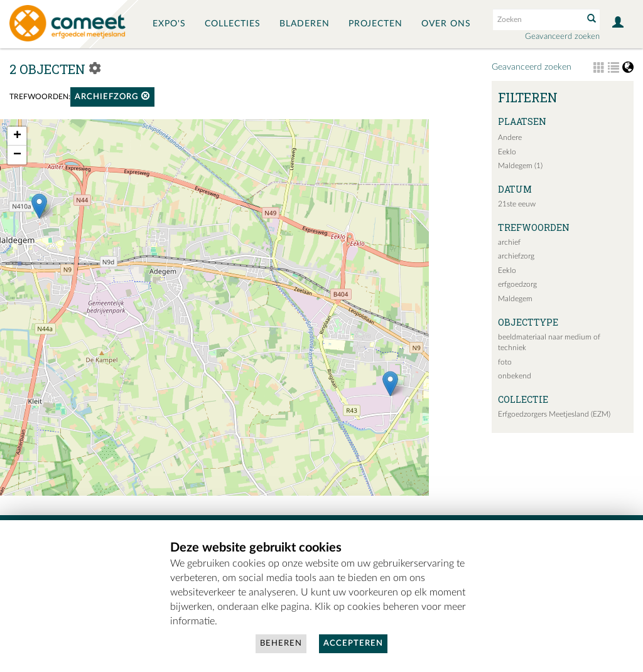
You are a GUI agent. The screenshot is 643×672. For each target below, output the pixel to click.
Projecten (376, 24)
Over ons (446, 24)
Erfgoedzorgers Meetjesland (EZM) (554, 414)
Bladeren (305, 24)
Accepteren (353, 643)
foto (505, 362)
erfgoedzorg (517, 284)
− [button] (17, 155)
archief (509, 242)
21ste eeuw (517, 204)
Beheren (281, 643)
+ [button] (17, 136)
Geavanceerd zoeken (562, 37)
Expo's (169, 24)
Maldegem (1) (520, 166)
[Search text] (537, 19)
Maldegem (515, 299)
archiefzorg (112, 96)
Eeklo (507, 152)
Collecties (233, 24)
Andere (510, 137)
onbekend (515, 376)
